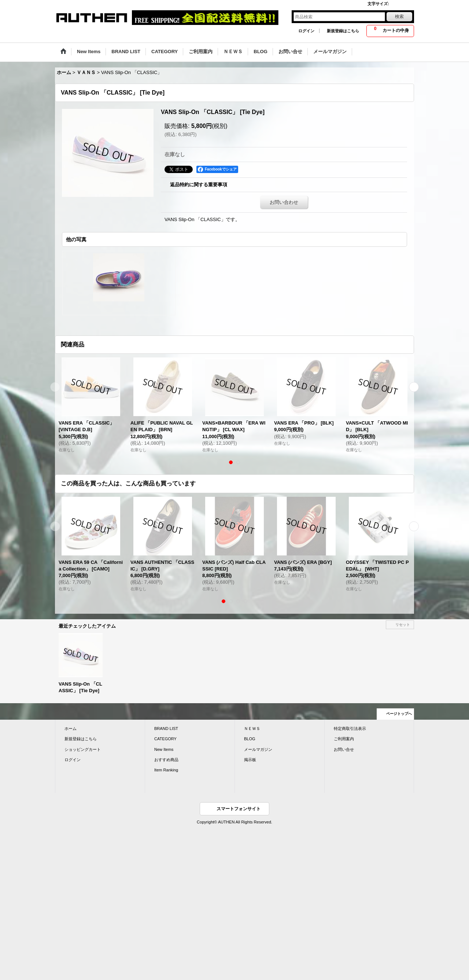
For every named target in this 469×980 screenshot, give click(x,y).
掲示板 (250, 760)
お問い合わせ (284, 202)
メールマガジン (258, 749)
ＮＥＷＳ (252, 728)
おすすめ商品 (166, 760)
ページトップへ (399, 714)
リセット (403, 625)
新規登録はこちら (343, 31)
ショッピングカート (83, 749)
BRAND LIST (166, 728)
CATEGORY (165, 739)
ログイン (306, 31)
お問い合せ (344, 749)
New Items (164, 749)
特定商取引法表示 (350, 728)
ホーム (71, 728)
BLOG (250, 739)
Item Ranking (166, 770)
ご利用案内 (344, 739)
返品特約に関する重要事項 (199, 185)
